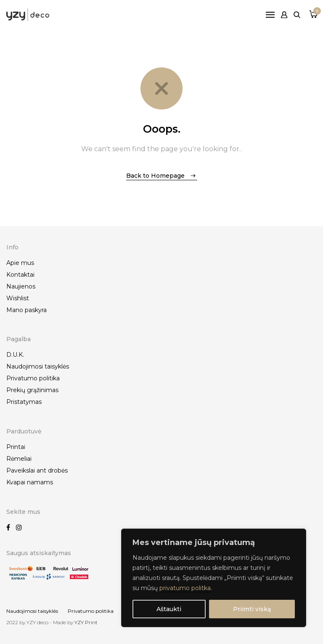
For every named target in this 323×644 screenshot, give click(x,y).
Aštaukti (169, 609)
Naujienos (21, 286)
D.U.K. (15, 355)
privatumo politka (185, 588)
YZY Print (86, 622)
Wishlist (18, 298)
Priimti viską (252, 609)
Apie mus (20, 263)
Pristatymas (24, 402)
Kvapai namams (30, 482)
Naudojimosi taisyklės (38, 366)
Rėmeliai (19, 459)
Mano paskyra (26, 310)
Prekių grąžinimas (32, 390)
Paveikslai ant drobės (37, 470)
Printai (16, 447)
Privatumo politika (33, 378)
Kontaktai (20, 275)
